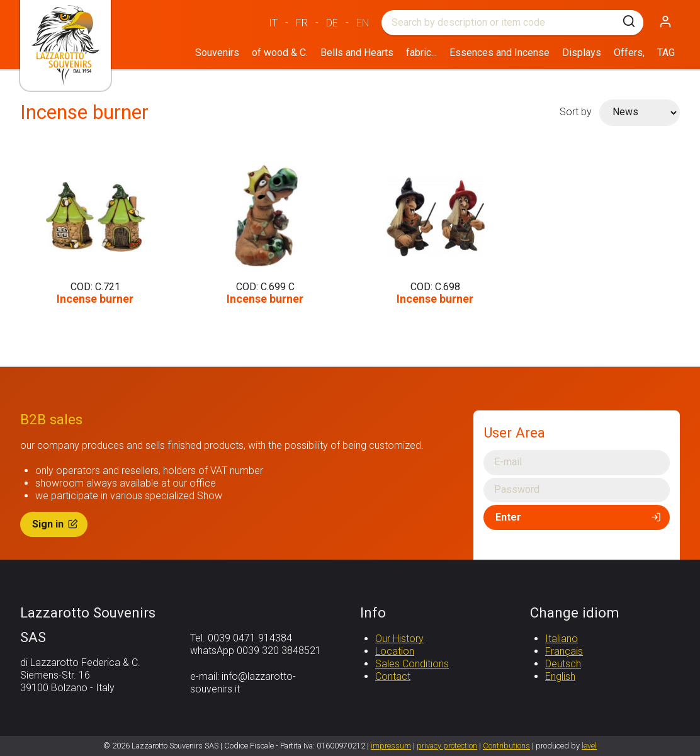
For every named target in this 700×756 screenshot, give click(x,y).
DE (332, 23)
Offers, (629, 53)
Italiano (562, 639)
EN (363, 23)
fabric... (421, 53)
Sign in (56, 524)
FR (302, 23)
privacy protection (447, 746)
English (560, 676)
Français (564, 651)
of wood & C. (280, 53)
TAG (666, 53)
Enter (579, 517)
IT (273, 23)
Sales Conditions (412, 664)
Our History (399, 639)
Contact (393, 676)
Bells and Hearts (357, 53)
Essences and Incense (500, 53)
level (589, 746)
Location (395, 651)
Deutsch (563, 664)
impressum (391, 746)
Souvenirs (217, 53)
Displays (582, 53)
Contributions (506, 746)
